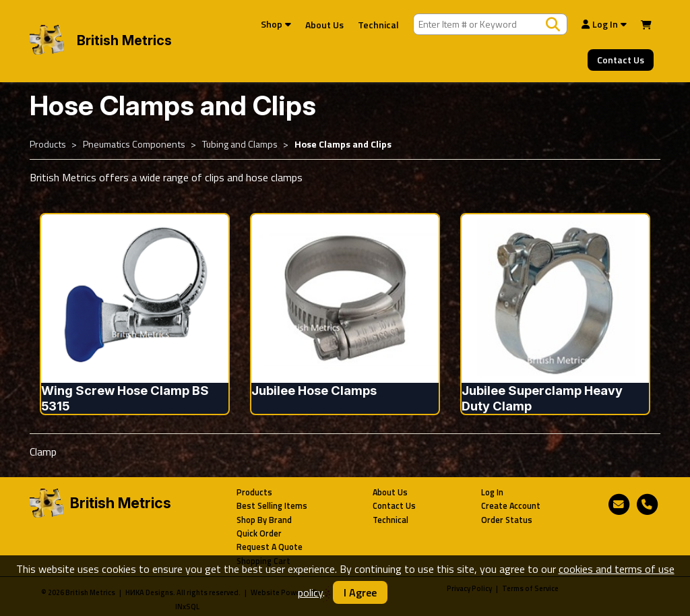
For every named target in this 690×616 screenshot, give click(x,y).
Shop (276, 24)
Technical (378, 25)
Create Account (511, 506)
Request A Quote (270, 547)
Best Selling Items (272, 506)
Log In (604, 24)
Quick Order (259, 533)
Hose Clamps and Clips (343, 144)
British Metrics (124, 40)
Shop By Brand (264, 520)
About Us (324, 25)
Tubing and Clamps (240, 144)
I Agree (360, 592)
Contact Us (621, 60)
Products (48, 144)
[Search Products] (553, 24)
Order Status (507, 520)
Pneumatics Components (134, 144)
